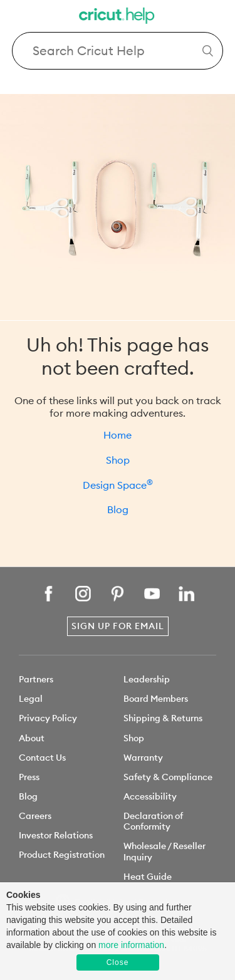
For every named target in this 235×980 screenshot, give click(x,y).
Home (118, 435)
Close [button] (118, 962)
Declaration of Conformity (153, 821)
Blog (118, 509)
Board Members (156, 699)
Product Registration (62, 855)
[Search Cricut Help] (118, 51)
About (32, 738)
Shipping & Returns (163, 718)
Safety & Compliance (168, 777)
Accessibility (150, 796)
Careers (35, 816)
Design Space (118, 485)
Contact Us (42, 758)
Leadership (147, 679)
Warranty (143, 758)
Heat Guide (148, 877)
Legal (31, 699)
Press (29, 777)
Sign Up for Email (118, 626)
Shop (118, 460)
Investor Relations (56, 835)
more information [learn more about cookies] (131, 945)
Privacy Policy (48, 718)
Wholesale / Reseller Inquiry (164, 851)
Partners (36, 679)
